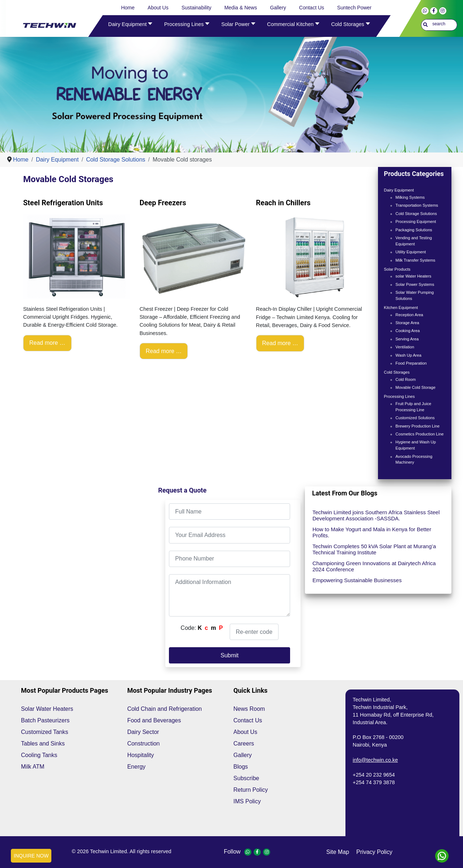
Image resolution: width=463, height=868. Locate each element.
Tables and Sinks (43, 744)
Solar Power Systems (415, 284)
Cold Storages (397, 372)
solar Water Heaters (413, 276)
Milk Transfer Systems (415, 260)
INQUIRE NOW (31, 856)
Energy (137, 767)
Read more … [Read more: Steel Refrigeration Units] (47, 343)
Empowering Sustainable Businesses (357, 580)
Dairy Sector (143, 732)
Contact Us (248, 720)
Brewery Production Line (417, 426)
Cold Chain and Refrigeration (165, 709)
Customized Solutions (415, 418)
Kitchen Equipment (401, 308)
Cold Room (405, 379)
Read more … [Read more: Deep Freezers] (164, 351)
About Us (245, 732)
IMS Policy (247, 801)
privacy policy (374, 852)
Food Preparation (411, 363)
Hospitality (141, 755)
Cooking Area (407, 331)
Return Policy (250, 790)
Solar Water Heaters (47, 709)
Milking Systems (410, 197)
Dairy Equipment (399, 190)
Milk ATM (33, 767)
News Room (249, 709)
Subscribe (246, 778)
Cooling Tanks (39, 755)
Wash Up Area (408, 355)
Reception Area (409, 315)
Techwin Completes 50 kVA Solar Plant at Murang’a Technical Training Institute (374, 549)
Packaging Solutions (414, 230)
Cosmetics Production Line (419, 434)
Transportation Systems (417, 205)
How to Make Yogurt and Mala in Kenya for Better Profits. (372, 532)
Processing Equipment (416, 222)
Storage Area (407, 323)
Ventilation (405, 347)
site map (338, 852)
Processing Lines (399, 396)
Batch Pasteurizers (45, 720)
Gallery (243, 755)
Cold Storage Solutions (416, 214)
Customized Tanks (44, 732)
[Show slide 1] (236, 138)
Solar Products (397, 269)
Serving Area (407, 339)
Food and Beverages (154, 720)
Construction (144, 744)
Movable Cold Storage (415, 387)
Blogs (241, 767)
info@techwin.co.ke (375, 760)
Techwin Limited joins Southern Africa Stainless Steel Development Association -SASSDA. (376, 515)
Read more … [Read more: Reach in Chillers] (280, 343)
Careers (244, 744)
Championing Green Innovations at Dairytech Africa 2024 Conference (374, 566)
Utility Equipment (411, 252)
